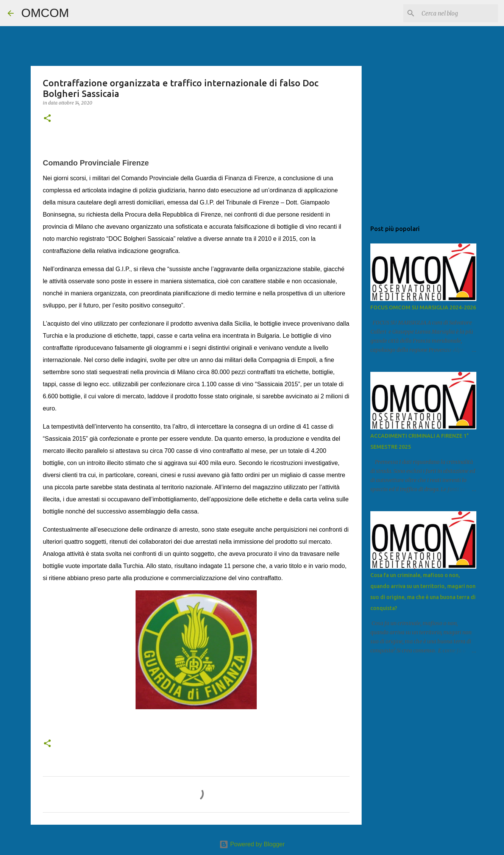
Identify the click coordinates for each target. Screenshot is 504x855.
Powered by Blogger (252, 844)
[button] (47, 119)
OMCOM (45, 13)
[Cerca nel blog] (458, 13)
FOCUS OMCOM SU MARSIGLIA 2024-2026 (423, 307)
